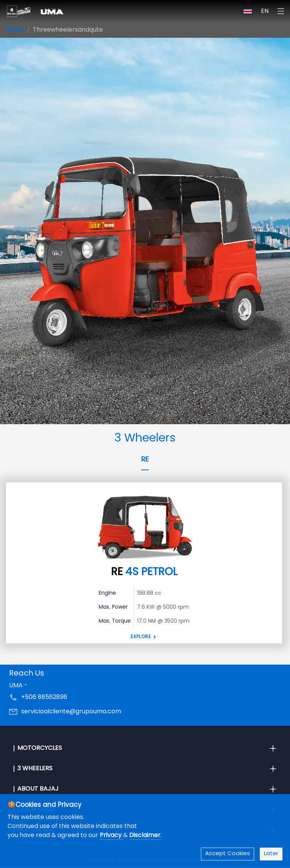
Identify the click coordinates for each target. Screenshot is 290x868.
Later (271, 854)
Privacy (111, 836)
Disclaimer (145, 836)
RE (145, 460)
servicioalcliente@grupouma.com (71, 712)
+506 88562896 (44, 697)
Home (15, 30)
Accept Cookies (228, 854)
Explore (141, 637)
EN (265, 11)
